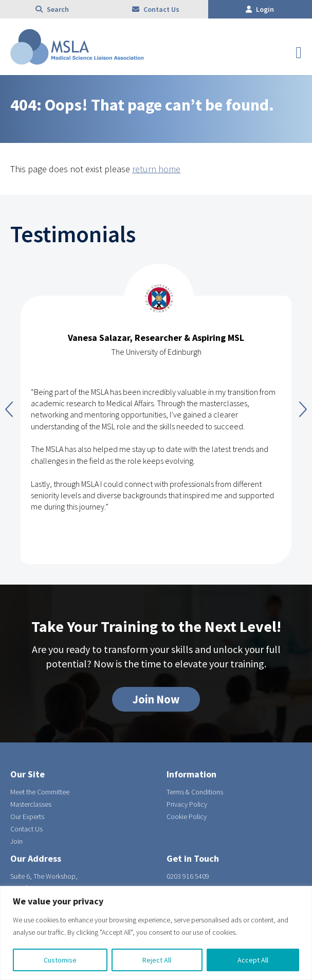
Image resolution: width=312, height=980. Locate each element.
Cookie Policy (187, 816)
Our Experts (27, 816)
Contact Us (156, 9)
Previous (9, 409)
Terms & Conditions (195, 792)
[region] (156, 933)
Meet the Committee (40, 792)
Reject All (157, 960)
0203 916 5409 (188, 876)
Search (52, 9)
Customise (60, 960)
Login (260, 9)
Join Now (156, 699)
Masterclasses (31, 804)
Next (303, 409)
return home (156, 169)
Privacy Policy (187, 804)
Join (16, 841)
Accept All (253, 960)
